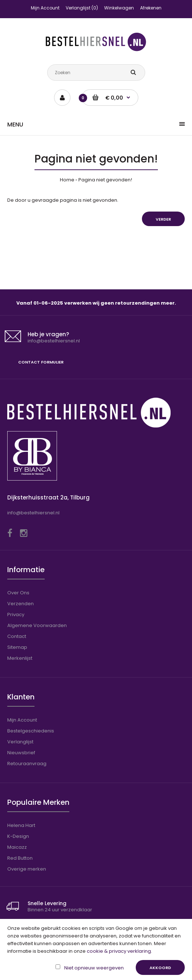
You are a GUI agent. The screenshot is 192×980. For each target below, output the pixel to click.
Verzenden (21, 604)
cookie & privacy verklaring (119, 951)
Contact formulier (41, 362)
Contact (17, 636)
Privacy (16, 614)
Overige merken (27, 869)
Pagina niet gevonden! (105, 180)
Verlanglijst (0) (82, 8)
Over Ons (18, 593)
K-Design (18, 836)
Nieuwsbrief (21, 753)
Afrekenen (151, 8)
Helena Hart (21, 825)
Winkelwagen (119, 8)
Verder (163, 219)
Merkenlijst (20, 658)
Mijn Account (45, 8)
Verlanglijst (20, 742)
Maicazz (17, 847)
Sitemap (17, 647)
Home (67, 180)
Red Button (20, 858)
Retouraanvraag (27, 764)
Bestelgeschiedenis (31, 731)
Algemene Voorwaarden (37, 625)
